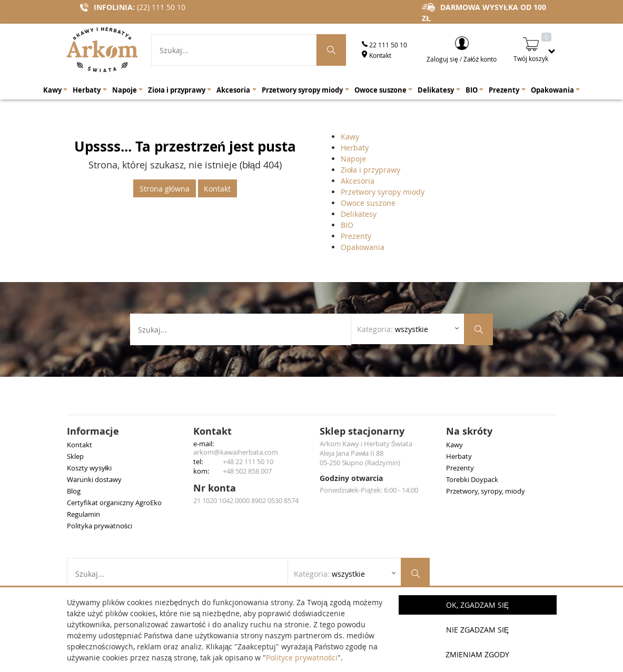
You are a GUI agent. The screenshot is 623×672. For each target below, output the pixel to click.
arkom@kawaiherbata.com (236, 452)
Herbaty (355, 148)
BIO (347, 225)
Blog (74, 491)
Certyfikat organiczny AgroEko (114, 503)
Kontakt (377, 55)
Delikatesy (359, 214)
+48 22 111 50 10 (248, 462)
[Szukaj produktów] (331, 50)
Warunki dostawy (94, 479)
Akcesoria (358, 181)
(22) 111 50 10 (161, 7)
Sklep (75, 456)
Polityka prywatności (100, 526)
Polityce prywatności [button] (302, 658)
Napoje (353, 159)
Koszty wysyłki (90, 468)
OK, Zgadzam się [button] (477, 605)
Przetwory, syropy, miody (486, 491)
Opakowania (363, 247)
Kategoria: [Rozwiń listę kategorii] (393, 329)
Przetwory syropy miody (383, 192)
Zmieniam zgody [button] (477, 654)
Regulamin (83, 514)
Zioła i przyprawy (370, 170)
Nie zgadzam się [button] (477, 630)
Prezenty (356, 236)
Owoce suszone (368, 203)
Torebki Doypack (472, 479)
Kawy (350, 137)
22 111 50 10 (384, 45)
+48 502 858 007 (247, 471)
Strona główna (165, 189)
